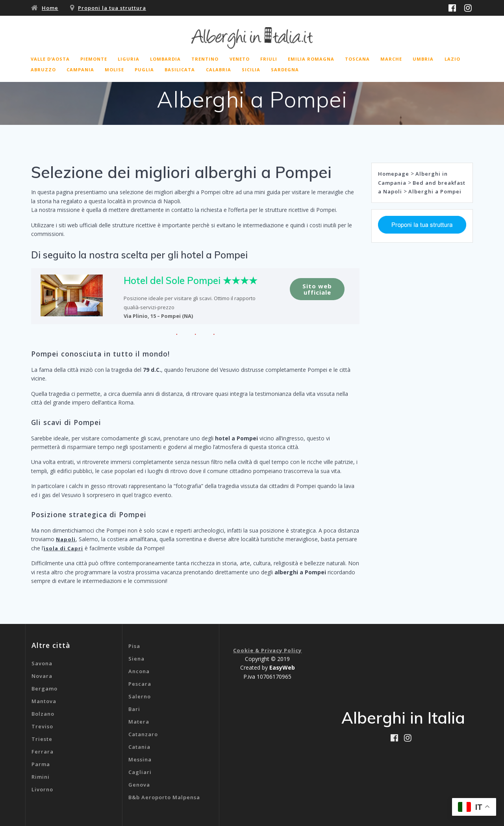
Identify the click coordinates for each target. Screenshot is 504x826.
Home (50, 8)
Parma (41, 764)
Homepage (394, 174)
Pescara (140, 684)
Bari (134, 709)
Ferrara (43, 752)
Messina (140, 759)
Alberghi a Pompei (435, 191)
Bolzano (43, 714)
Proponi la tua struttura (112, 8)
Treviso (42, 726)
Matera (139, 722)
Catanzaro (143, 734)
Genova (139, 785)
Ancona (139, 671)
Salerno (140, 696)
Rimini (41, 777)
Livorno (42, 789)
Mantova (44, 701)
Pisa (134, 646)
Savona (42, 663)
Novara (42, 676)
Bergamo (44, 689)
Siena (136, 659)
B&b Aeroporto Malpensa (164, 797)
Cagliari (140, 772)
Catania (139, 747)
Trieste (42, 739)
